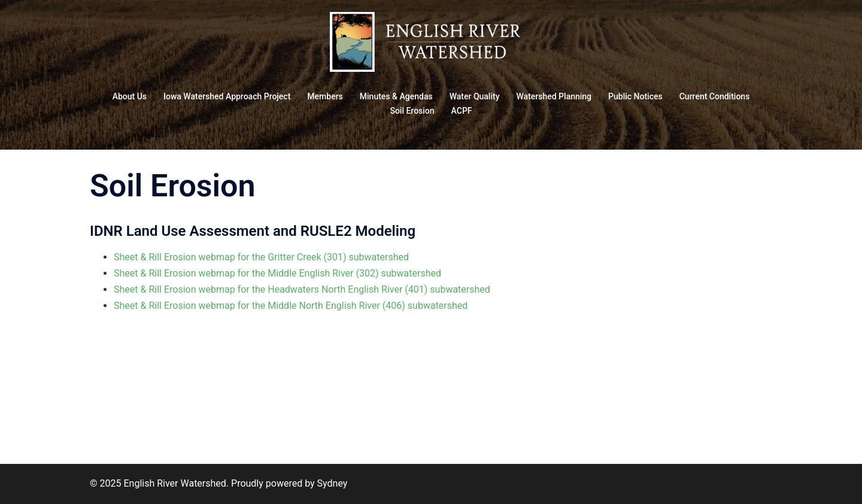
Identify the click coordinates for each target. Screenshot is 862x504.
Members (325, 96)
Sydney (333, 483)
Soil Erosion (412, 111)
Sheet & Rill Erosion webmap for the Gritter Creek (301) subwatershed (261, 257)
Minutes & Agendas (396, 96)
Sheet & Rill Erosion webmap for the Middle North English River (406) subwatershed (291, 306)
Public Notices (635, 96)
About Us (130, 96)
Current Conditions (715, 96)
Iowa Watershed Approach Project (227, 96)
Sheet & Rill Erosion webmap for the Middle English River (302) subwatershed (277, 273)
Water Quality (475, 96)
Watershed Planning (554, 96)
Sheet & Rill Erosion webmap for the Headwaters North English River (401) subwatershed (302, 289)
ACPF (462, 111)
